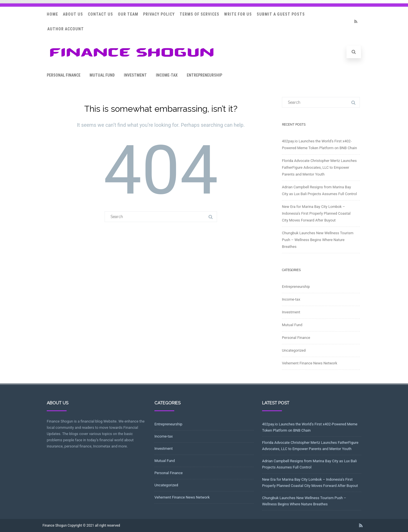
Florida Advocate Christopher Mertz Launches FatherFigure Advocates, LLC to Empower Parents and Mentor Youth (319, 167)
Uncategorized (294, 350)
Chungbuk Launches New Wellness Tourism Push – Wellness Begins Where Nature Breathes (318, 240)
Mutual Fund (102, 75)
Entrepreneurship (204, 75)
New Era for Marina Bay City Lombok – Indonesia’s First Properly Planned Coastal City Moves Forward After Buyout (316, 213)
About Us (73, 14)
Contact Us (100, 14)
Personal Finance (64, 75)
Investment (135, 75)
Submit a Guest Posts (281, 14)
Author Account (66, 29)
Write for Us (238, 14)
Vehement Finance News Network (310, 363)
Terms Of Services (199, 14)
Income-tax (167, 75)
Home (52, 14)
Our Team (128, 14)
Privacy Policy (159, 14)
